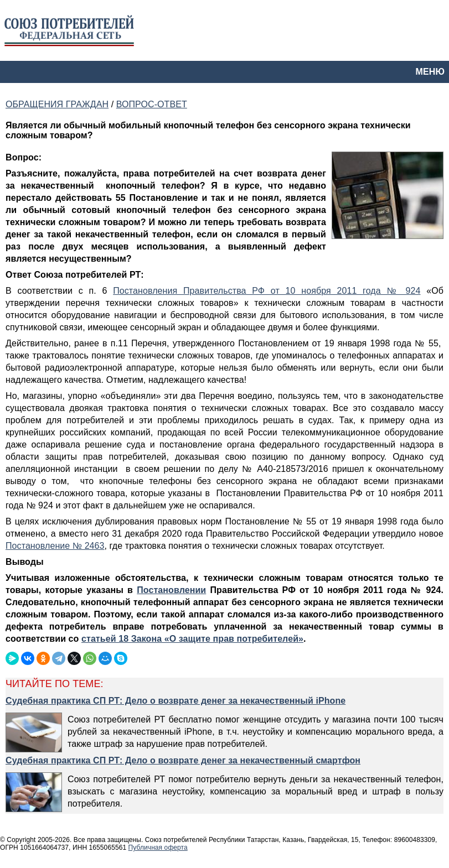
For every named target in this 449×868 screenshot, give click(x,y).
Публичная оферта (158, 848)
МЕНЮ (430, 72)
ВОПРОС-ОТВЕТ (152, 104)
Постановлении (171, 590)
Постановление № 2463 (55, 546)
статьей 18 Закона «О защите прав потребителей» (192, 639)
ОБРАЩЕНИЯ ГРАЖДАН (57, 104)
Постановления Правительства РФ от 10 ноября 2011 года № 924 (267, 291)
